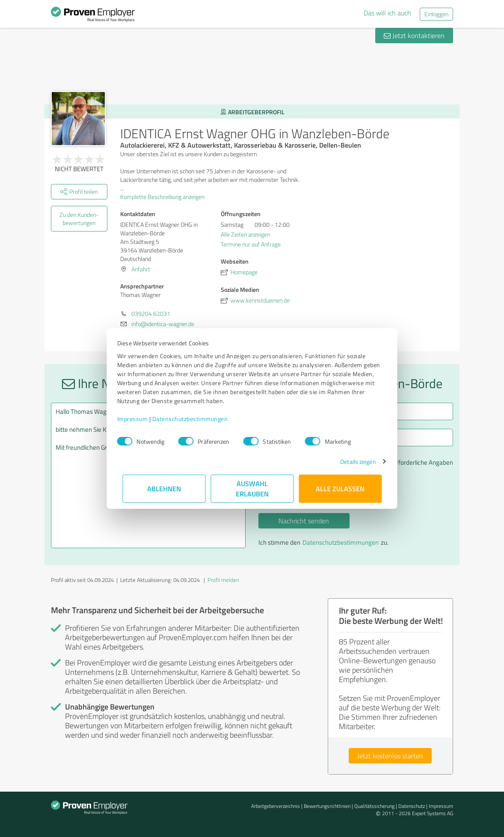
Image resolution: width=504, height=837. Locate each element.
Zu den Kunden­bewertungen (79, 219)
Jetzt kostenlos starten (390, 756)
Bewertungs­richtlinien (327, 806)
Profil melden (223, 580)
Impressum (138, 419)
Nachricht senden (304, 521)
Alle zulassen (340, 488)
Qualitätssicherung (374, 806)
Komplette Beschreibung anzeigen (165, 197)
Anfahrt (141, 269)
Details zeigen (353, 462)
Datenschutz (412, 806)
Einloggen (436, 14)
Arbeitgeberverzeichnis (276, 806)
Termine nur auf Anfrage (251, 244)
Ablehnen (164, 488)
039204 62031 (151, 313)
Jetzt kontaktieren (414, 36)
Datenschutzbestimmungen (195, 419)
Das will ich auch (387, 13)
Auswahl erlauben (252, 488)
